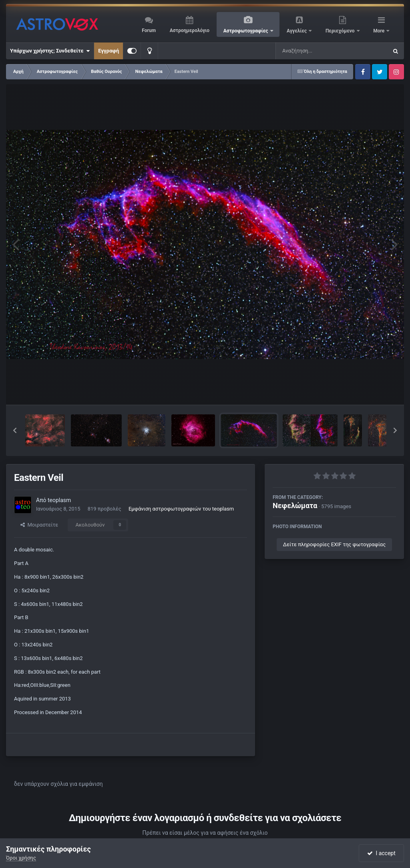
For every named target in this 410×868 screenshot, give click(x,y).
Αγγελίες (297, 31)
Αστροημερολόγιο (190, 30)
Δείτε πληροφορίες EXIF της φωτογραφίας (334, 544)
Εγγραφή (109, 51)
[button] (15, 430)
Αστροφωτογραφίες (246, 31)
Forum (149, 30)
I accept (381, 853)
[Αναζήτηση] (316, 51)
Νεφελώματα (295, 506)
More (379, 31)
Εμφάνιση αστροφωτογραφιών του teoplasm (181, 509)
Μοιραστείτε (39, 525)
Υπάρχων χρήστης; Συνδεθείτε (50, 51)
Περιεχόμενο (341, 31)
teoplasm (59, 500)
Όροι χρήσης (21, 858)
